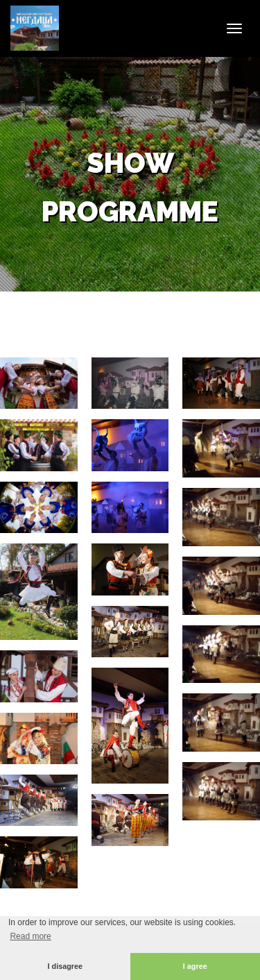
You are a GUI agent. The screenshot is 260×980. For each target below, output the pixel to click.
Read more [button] (30, 936)
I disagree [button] (65, 966)
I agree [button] (195, 966)
